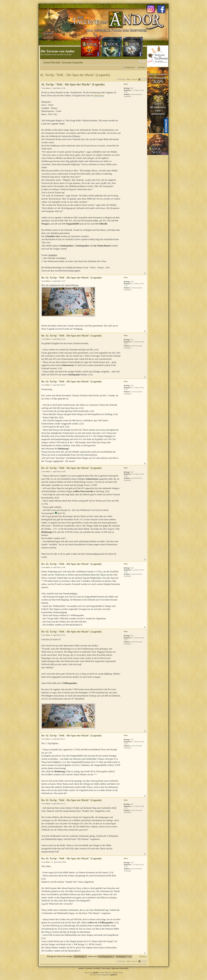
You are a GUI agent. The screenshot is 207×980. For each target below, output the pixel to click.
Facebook (89, 968)
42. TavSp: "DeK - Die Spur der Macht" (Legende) (75, 75)
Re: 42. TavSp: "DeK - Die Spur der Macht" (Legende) (71, 278)
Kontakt (81, 968)
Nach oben (145, 273)
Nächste (142, 956)
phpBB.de (114, 975)
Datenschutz (124, 968)
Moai (48, 88)
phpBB (95, 973)
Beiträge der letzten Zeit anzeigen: (67, 956)
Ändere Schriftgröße (144, 62)
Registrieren (130, 67)
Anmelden (142, 67)
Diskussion (99, 96)
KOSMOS (97, 968)
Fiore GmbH (106, 968)
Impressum (115, 968)
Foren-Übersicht (52, 63)
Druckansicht (140, 62)
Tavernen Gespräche (72, 63)
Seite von (132, 79)
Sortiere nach (101, 956)
